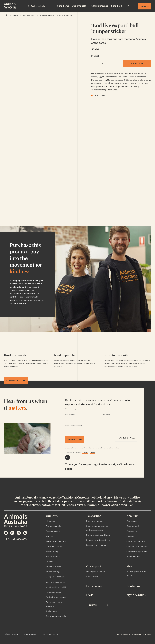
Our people (132, 531)
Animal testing (53, 572)
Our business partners (137, 551)
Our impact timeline (95, 571)
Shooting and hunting (56, 541)
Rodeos (49, 561)
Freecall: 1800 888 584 (16, 539)
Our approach (133, 526)
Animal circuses (53, 566)
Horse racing (52, 551)
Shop (15, 15)
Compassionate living (56, 587)
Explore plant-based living (98, 540)
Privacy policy (123, 634)
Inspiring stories (53, 592)
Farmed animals (53, 526)
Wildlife (49, 536)
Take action (94, 516)
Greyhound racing (54, 546)
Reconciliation (133, 556)
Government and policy (57, 616)
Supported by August (141, 634)
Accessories (29, 15)
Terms (93, 452)
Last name (111, 415)
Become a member (95, 521)
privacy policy (114, 448)
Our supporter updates (137, 546)
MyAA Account (136, 595)
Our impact (94, 566)
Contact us (133, 586)
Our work (52, 516)
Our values (132, 521)
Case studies (92, 576)
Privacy (85, 452)
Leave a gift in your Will (97, 545)
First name (75, 415)
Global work (51, 611)
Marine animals (53, 556)
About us (132, 516)
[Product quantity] (106, 63)
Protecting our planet (56, 597)
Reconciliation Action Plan (116, 505)
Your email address (78, 426)
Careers (130, 536)
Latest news (94, 586)
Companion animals (55, 577)
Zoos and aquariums (55, 582)
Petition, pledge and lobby (98, 535)
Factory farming (53, 531)
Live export (51, 521)
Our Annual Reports (136, 541)
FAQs (90, 595)
